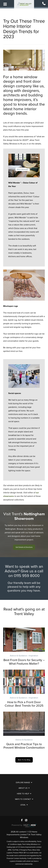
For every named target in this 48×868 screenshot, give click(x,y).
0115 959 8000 (27, 576)
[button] (24, 547)
